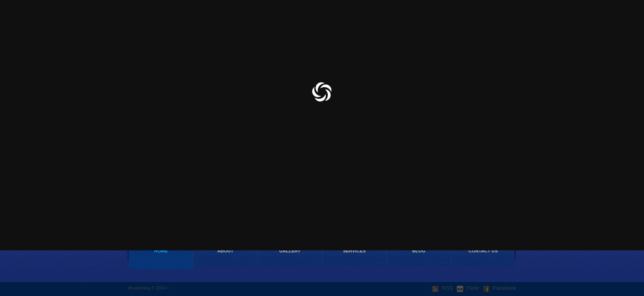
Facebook (500, 288)
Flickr (468, 288)
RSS (443, 288)
